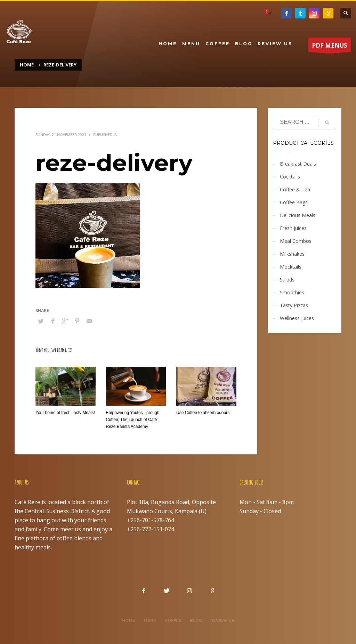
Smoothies (292, 292)
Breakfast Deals (298, 164)
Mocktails (291, 267)
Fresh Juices (293, 228)
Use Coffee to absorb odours (203, 413)
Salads (287, 280)
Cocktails (290, 177)
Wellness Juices (297, 318)
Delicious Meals (298, 215)
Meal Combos (296, 241)
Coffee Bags (294, 202)
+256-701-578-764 (151, 520)
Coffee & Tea (295, 189)
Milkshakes (292, 254)
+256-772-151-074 (151, 529)
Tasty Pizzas (294, 305)
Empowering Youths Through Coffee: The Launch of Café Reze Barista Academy (133, 420)
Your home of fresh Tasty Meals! (65, 413)
